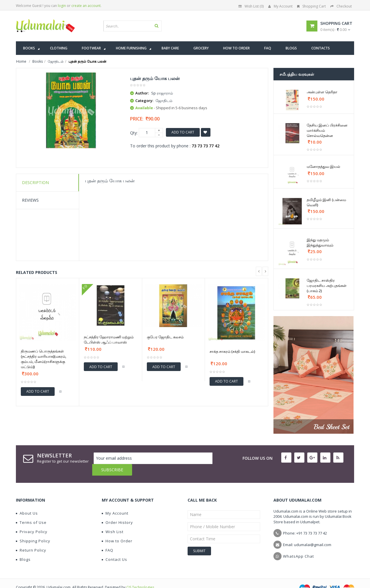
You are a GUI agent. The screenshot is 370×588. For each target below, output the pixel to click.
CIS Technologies (140, 576)
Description (35, 182)
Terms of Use (31, 511)
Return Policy (31, 539)
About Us (27, 502)
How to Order (117, 529)
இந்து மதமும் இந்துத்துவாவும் (320, 242)
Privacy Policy (32, 520)
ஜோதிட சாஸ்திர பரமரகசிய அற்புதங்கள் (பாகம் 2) (327, 285)
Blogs (23, 548)
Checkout (341, 6)
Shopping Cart (311, 6)
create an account (86, 6)
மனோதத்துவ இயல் (323, 166)
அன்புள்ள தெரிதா (322, 92)
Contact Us (114, 548)
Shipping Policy (33, 529)
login (62, 6)
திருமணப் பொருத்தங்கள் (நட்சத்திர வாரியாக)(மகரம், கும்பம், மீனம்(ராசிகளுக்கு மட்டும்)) (44, 359)
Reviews (30, 200)
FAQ (108, 539)
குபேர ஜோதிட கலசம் (165, 337)
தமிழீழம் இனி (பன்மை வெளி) (326, 202)
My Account (280, 6)
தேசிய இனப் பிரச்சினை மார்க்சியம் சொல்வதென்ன (327, 130)
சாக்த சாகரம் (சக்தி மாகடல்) (232, 351)
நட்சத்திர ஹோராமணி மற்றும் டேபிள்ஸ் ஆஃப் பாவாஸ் (109, 340)
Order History (117, 511)
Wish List (113, 520)
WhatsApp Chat (298, 545)
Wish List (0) (251, 6)
